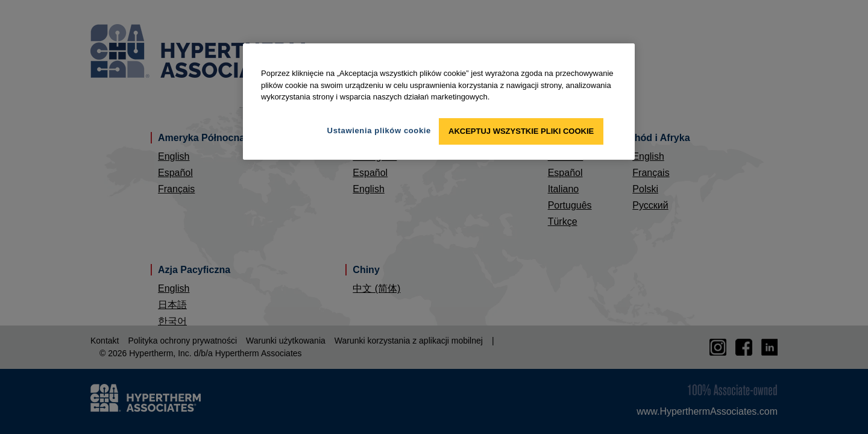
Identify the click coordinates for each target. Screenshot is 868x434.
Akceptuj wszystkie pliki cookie (521, 131)
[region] (439, 102)
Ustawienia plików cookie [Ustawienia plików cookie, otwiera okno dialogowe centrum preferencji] (379, 131)
